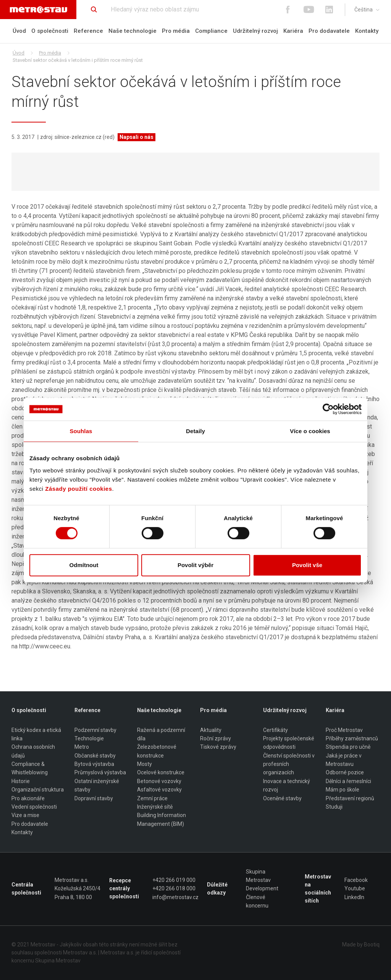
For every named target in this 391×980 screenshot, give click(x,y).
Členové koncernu (257, 901)
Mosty (145, 764)
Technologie (89, 738)
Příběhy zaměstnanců (352, 738)
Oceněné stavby (282, 798)
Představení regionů (350, 798)
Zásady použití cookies (78, 489)
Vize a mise (25, 816)
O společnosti (50, 31)
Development (262, 889)
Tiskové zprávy (218, 747)
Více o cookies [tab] (310, 431)
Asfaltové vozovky (159, 790)
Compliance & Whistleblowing (30, 769)
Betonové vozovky (159, 781)
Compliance (211, 31)
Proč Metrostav (344, 730)
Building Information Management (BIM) (162, 820)
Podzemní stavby (95, 730)
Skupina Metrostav (258, 876)
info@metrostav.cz (175, 897)
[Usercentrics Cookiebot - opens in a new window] (328, 409)
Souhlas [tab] (81, 431)
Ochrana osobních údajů (33, 751)
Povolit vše (307, 565)
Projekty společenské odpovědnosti (289, 743)
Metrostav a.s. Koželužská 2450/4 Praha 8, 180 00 (78, 889)
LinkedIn (354, 897)
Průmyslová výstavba (100, 773)
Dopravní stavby (94, 798)
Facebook (356, 880)
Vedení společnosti (34, 807)
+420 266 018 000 (174, 889)
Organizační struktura (38, 790)
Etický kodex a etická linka (36, 734)
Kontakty (367, 31)
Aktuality (211, 730)
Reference (88, 31)
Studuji (334, 807)
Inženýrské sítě (155, 807)
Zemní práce (152, 798)
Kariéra (293, 31)
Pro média (176, 31)
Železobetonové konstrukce (157, 751)
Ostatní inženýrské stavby (97, 785)
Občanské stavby (95, 756)
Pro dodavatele (329, 31)
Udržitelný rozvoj (255, 31)
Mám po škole (343, 790)
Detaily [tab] (195, 431)
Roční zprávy (216, 738)
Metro (82, 747)
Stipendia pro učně (348, 747)
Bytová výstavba (94, 764)
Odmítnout (84, 565)
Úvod (19, 31)
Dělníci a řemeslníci (348, 781)
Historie (21, 781)
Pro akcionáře (28, 798)
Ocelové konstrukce (161, 773)
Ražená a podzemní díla (161, 734)
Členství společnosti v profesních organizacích (289, 764)
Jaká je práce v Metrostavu (344, 760)
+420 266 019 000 (174, 880)
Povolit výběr (195, 565)
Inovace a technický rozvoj (287, 785)
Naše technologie (132, 31)
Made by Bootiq (361, 945)
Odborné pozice (345, 773)
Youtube (355, 889)
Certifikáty (275, 730)
